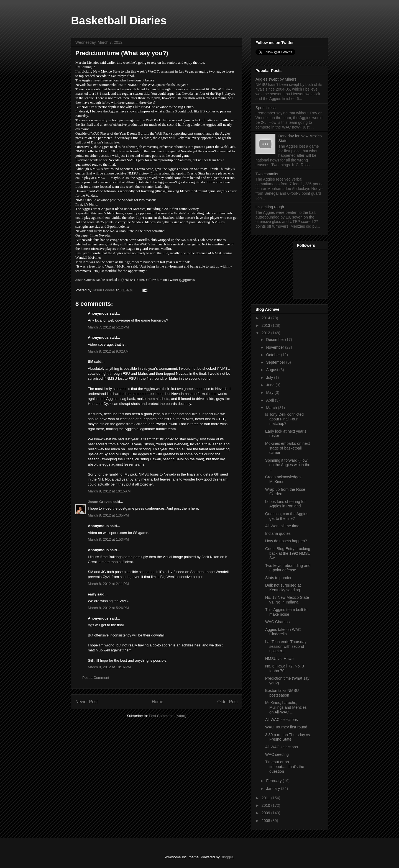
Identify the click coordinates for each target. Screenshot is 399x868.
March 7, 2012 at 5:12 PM (108, 327)
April (270, 400)
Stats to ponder (278, 578)
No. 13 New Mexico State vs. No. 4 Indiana (287, 600)
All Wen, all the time (282, 526)
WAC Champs (277, 622)
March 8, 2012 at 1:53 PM (108, 539)
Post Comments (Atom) (167, 716)
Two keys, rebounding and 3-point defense (288, 568)
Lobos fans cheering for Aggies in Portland (285, 504)
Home (158, 702)
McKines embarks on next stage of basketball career (287, 448)
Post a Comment (96, 678)
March (272, 408)
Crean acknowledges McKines (283, 479)
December (275, 340)
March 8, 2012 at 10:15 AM (109, 491)
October (273, 355)
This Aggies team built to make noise (286, 612)
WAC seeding (277, 754)
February (274, 781)
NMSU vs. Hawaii (280, 659)
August (273, 370)
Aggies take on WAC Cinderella (283, 632)
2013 (266, 325)
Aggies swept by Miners (276, 79)
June (271, 385)
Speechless (265, 108)
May (270, 392)
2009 (266, 813)
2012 (266, 333)
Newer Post (87, 702)
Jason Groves (100, 502)
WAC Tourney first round (286, 727)
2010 (266, 805)
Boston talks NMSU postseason (282, 693)
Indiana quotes (278, 533)
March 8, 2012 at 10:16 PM (109, 667)
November (275, 347)
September (276, 362)
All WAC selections (282, 720)
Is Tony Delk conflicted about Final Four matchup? (284, 419)
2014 (266, 318)
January (273, 789)
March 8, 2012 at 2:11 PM (108, 584)
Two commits (267, 174)
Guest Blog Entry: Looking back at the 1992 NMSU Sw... (288, 553)
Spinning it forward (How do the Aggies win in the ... (288, 465)
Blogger (227, 857)
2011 (266, 798)
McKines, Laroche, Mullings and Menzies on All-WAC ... (286, 707)
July (270, 377)
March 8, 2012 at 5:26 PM (108, 608)
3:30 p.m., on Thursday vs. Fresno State (288, 737)
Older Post (227, 702)
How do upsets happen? (286, 541)
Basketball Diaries (119, 20)
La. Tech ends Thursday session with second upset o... (286, 646)
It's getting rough (270, 207)
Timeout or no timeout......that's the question (285, 767)
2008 (266, 821)
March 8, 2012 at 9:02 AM (108, 351)
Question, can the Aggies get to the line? (287, 516)
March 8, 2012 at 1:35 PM (108, 515)
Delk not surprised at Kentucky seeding (283, 588)
